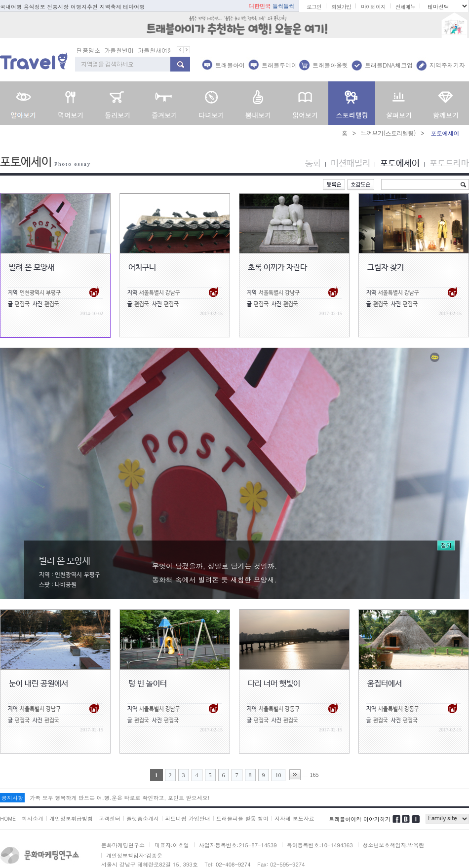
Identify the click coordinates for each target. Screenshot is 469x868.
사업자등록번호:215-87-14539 (238, 845)
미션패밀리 (351, 164)
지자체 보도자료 (294, 818)
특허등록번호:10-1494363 (320, 845)
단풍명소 (88, 50)
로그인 (314, 7)
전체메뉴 (405, 7)
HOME (8, 818)
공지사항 (12, 798)
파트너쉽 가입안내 (188, 818)
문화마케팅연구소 (123, 845)
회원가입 (341, 7)
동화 (313, 164)
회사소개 (33, 818)
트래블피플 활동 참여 (242, 818)
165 (314, 775)
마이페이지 (373, 7)
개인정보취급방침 (71, 818)
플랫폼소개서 (143, 818)
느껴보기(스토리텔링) (388, 133)
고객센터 (110, 818)
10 (278, 775)
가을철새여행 (156, 50)
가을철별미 (119, 50)
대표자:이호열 (172, 845)
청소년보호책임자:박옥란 (394, 845)
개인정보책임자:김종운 (134, 855)
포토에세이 (400, 164)
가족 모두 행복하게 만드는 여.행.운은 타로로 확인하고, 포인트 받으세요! (119, 798)
